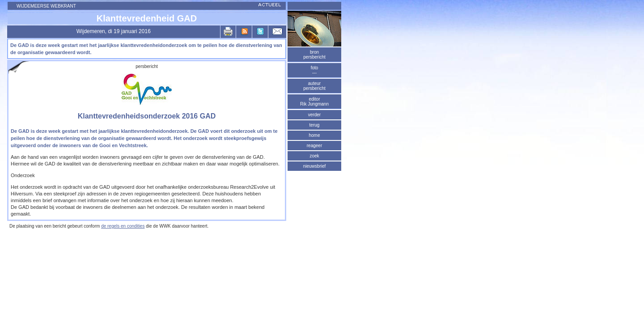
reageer (314, 146)
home (314, 135)
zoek (314, 156)
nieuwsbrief (315, 166)
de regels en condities (123, 226)
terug (315, 125)
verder (314, 115)
